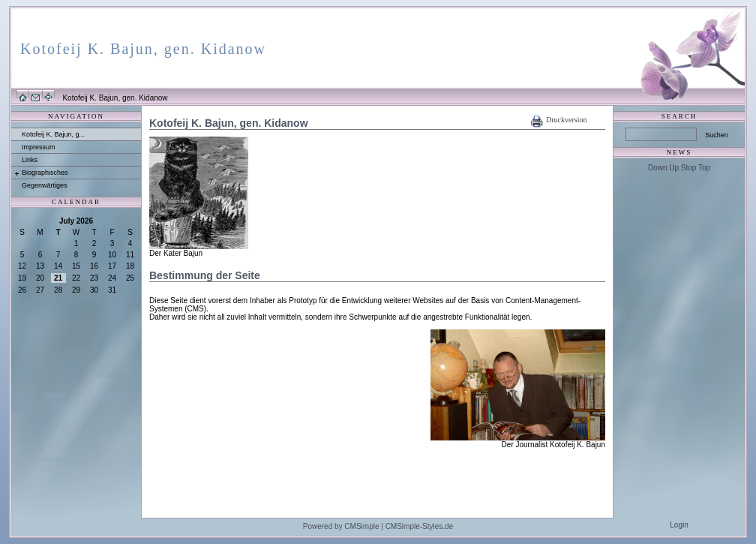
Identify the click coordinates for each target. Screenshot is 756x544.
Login (679, 525)
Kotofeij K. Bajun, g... (53, 134)
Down (658, 168)
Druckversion (566, 120)
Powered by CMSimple (341, 526)
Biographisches (45, 173)
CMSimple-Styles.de (420, 526)
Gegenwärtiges (45, 185)
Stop (689, 168)
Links (30, 160)
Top (704, 168)
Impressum (39, 147)
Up (674, 168)
